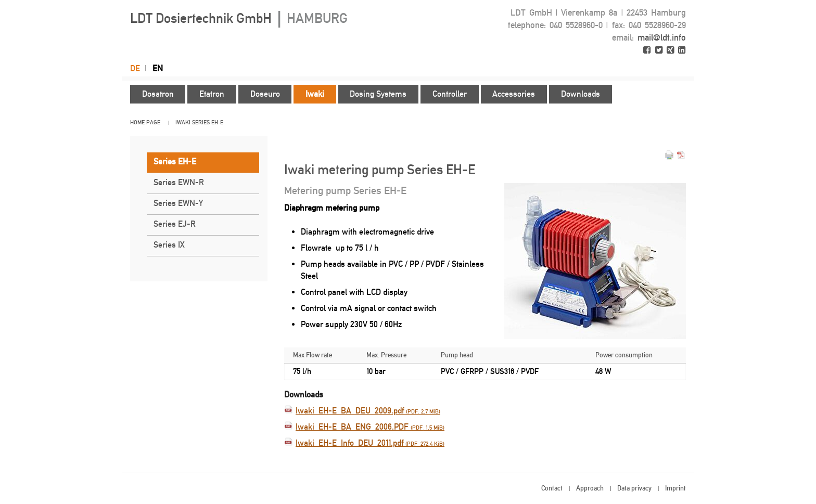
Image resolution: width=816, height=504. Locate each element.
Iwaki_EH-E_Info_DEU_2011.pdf (370, 443)
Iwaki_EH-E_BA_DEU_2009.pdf (368, 411)
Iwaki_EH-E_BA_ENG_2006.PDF (370, 427)
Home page (145, 122)
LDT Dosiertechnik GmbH (239, 18)
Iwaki (183, 122)
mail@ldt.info (662, 37)
